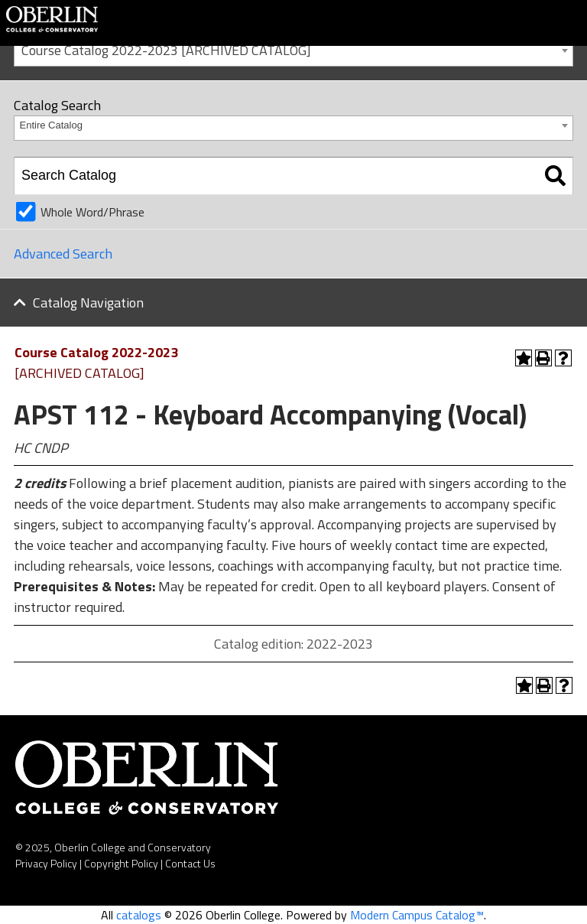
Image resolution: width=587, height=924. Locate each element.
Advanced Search (63, 254)
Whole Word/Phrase (92, 212)
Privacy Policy (46, 863)
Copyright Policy (121, 863)
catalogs (139, 915)
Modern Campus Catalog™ (417, 915)
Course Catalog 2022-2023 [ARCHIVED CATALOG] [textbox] (166, 50)
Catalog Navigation (88, 303)
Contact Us (190, 863)
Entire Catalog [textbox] (51, 125)
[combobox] (293, 49)
